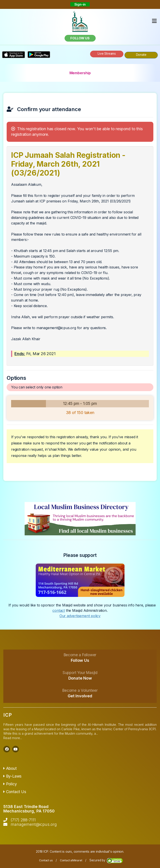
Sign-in (80, 4)
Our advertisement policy (80, 616)
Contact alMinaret (71, 860)
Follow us (80, 38)
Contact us (46, 860)
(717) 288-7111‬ (23, 820)
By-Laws (12, 776)
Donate (141, 55)
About (10, 768)
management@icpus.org (34, 824)
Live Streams (107, 53)
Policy (10, 784)
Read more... (13, 738)
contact (59, 610)
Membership (80, 73)
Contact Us (15, 792)
